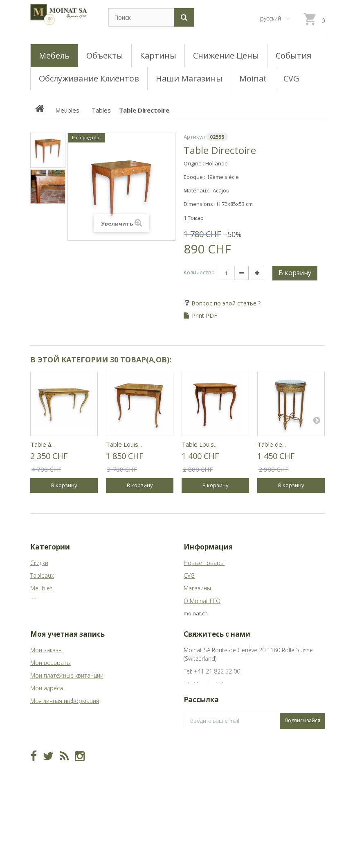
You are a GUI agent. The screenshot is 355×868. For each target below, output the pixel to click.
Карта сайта (200, 614)
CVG (189, 575)
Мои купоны (47, 726)
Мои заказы (46, 663)
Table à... (43, 444)
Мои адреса (47, 701)
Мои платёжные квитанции (67, 688)
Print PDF (204, 316)
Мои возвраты (51, 675)
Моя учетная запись (67, 647)
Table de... (272, 444)
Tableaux (42, 575)
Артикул (194, 137)
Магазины (197, 588)
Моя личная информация (65, 713)
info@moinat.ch (204, 697)
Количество (199, 272)
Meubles (42, 588)
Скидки (39, 563)
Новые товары (204, 563)
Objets (39, 601)
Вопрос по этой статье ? (225, 303)
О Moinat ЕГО (202, 601)
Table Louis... (124, 444)
